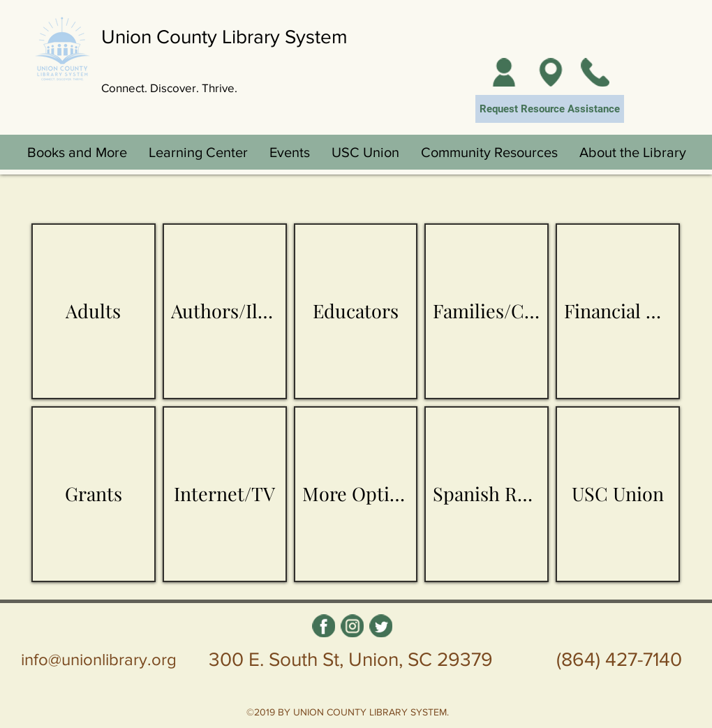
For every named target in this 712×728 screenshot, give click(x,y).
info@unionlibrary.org (99, 659)
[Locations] (550, 72)
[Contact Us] (595, 72)
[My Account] (504, 72)
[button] (77, 152)
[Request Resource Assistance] (550, 109)
